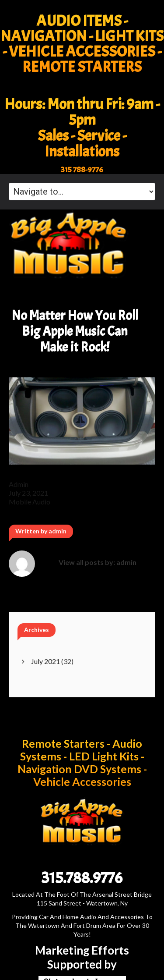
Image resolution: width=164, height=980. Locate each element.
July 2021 (45, 661)
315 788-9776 (82, 170)
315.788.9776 (82, 878)
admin (19, 484)
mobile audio (30, 502)
